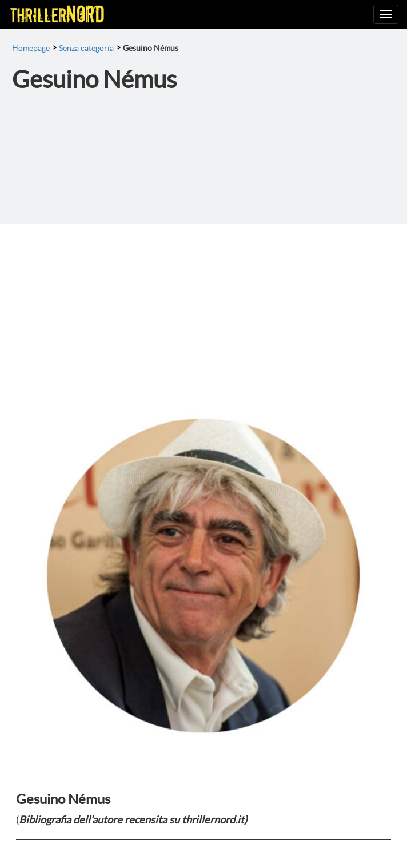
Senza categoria (86, 48)
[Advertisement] (203, 309)
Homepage (31, 48)
